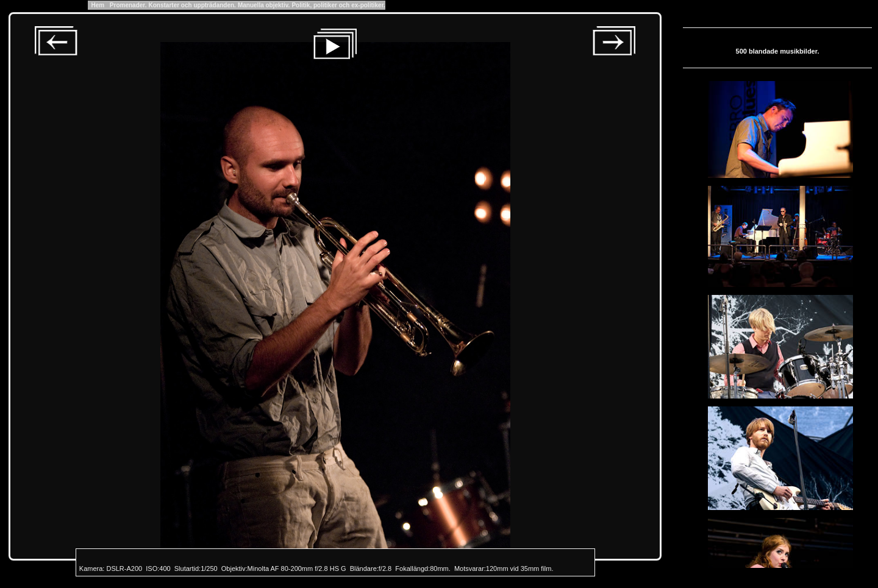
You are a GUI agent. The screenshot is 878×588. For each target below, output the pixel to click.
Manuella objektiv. (264, 5)
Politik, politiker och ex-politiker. (338, 5)
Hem (98, 5)
